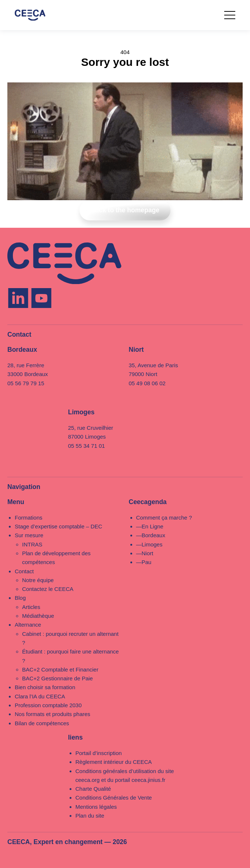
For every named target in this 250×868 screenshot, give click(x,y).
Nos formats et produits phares (52, 714)
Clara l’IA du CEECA (40, 696)
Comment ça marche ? (164, 518)
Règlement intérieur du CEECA (114, 762)
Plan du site (90, 816)
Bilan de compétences (42, 723)
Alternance (28, 625)
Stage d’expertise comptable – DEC (59, 526)
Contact (24, 571)
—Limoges (149, 544)
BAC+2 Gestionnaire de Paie (57, 678)
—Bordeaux (151, 535)
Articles (31, 607)
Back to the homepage (125, 210)
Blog (20, 598)
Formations (29, 518)
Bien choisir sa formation (45, 687)
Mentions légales (96, 807)
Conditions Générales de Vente (114, 798)
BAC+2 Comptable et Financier (60, 669)
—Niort (145, 553)
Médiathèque (38, 616)
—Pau (144, 562)
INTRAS (32, 544)
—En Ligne (150, 526)
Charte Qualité (93, 789)
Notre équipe (38, 580)
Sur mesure (29, 535)
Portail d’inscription (99, 753)
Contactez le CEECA (48, 589)
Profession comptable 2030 (48, 705)
